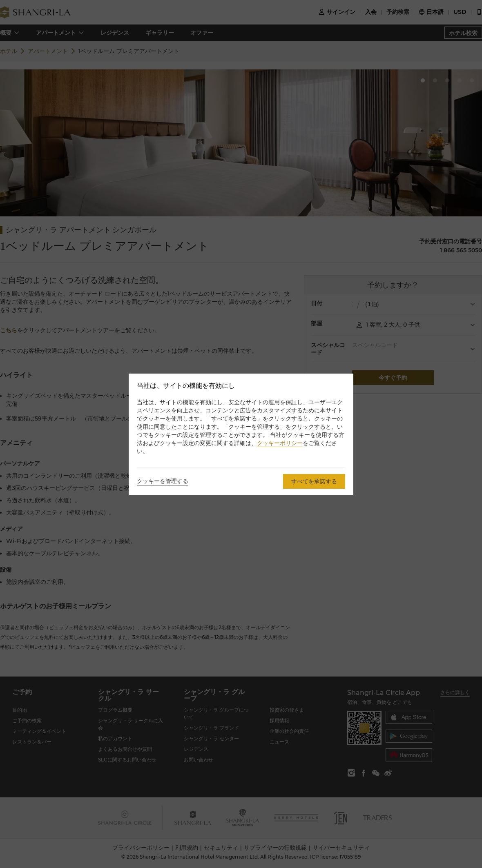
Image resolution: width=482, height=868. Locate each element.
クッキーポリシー (280, 443)
